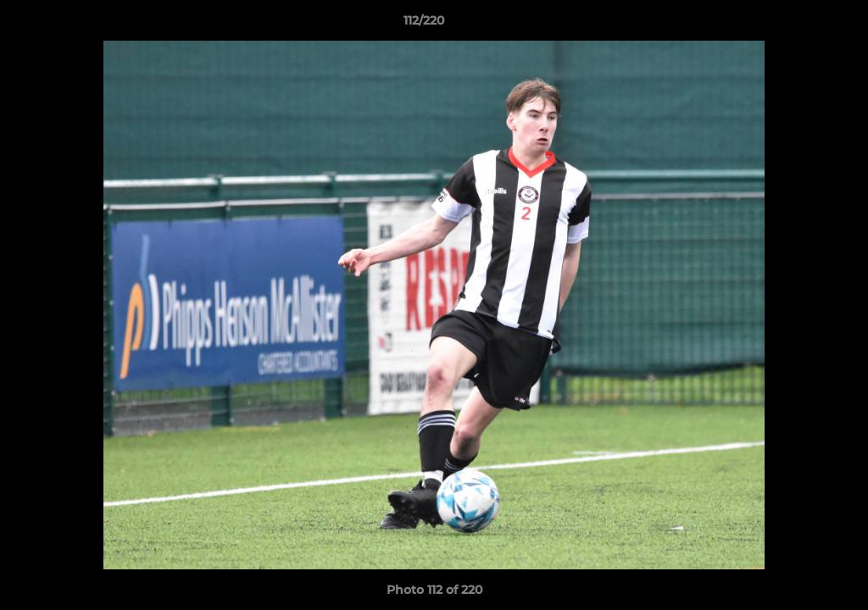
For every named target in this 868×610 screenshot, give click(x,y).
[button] (797, 25)
